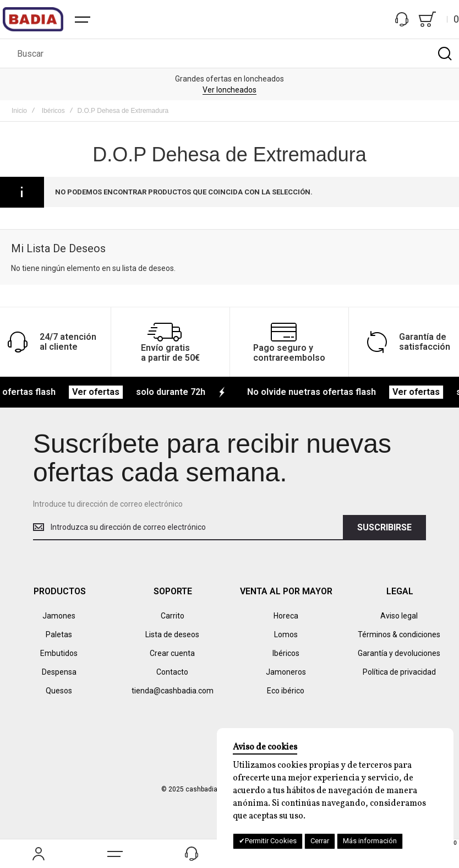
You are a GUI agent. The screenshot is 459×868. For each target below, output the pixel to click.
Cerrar (320, 841)
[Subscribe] (384, 528)
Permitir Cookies (271, 841)
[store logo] (33, 19)
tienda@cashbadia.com (173, 691)
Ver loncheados (229, 90)
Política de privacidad (399, 672)
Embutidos (59, 653)
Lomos (286, 634)
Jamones (59, 616)
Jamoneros (286, 672)
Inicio (19, 111)
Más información (370, 841)
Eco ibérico (286, 691)
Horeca (286, 616)
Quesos (59, 691)
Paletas (59, 634)
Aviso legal (399, 616)
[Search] (445, 53)
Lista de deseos (172, 634)
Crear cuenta (172, 653)
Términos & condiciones (399, 634)
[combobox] (229, 53)
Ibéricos (53, 111)
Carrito (173, 616)
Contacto (172, 672)
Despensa (59, 672)
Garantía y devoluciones (399, 653)
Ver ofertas (105, 392)
